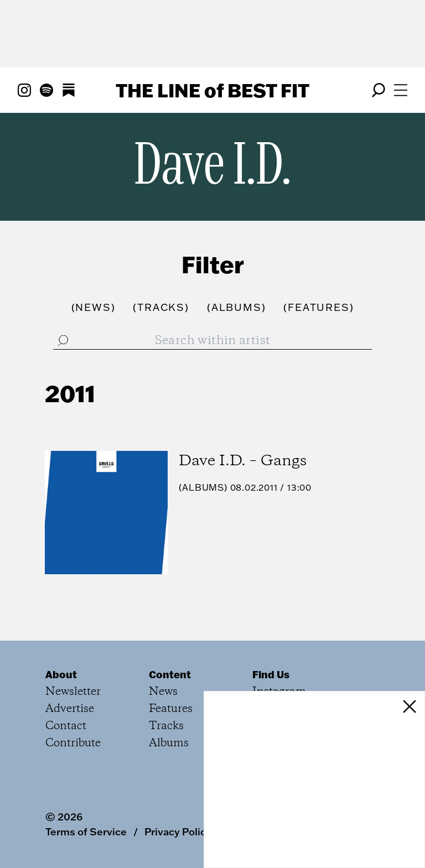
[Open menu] (401, 90)
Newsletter (73, 692)
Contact (66, 726)
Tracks (166, 726)
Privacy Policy (178, 831)
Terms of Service (86, 831)
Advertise (70, 709)
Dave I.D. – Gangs (243, 461)
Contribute (73, 743)
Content (170, 674)
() (94, 307)
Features (171, 709)
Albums (203, 487)
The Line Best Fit (212, 90)
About (61, 674)
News (163, 692)
